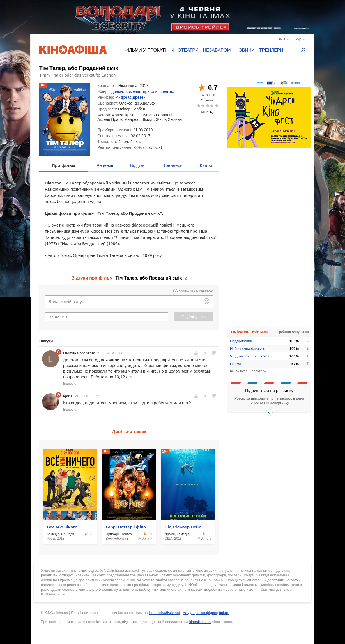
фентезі (167, 91)
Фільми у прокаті (145, 50)
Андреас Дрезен (131, 97)
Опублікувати (194, 317)
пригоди (150, 91)
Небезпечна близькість (249, 349)
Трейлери (271, 50)
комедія (133, 91)
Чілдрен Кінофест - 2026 (251, 356)
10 (216, 106)
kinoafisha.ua (200, 622)
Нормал (237, 364)
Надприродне (242, 341)
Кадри (206, 165)
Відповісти (71, 384)
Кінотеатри (185, 50)
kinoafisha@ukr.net (164, 613)
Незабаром (217, 50)
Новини (245, 50)
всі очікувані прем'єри (248, 371)
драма (117, 91)
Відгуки (137, 165)
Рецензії (105, 165)
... (100, 124)
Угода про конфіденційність (206, 613)
